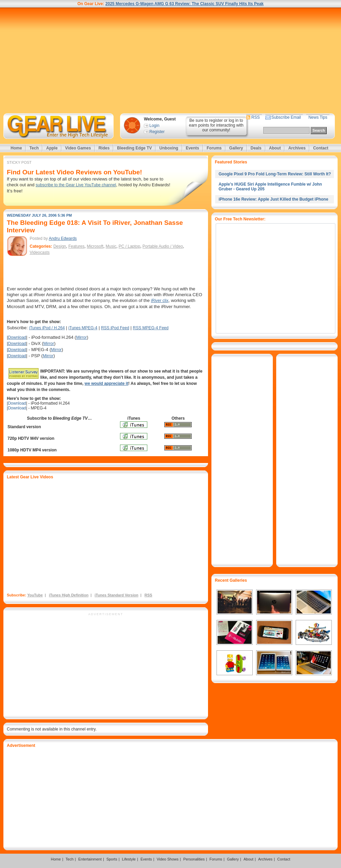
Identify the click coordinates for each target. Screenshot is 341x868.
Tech (34, 148)
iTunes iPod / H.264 (47, 328)
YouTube (35, 595)
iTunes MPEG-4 (83, 328)
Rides (104, 148)
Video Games (78, 148)
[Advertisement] (170, 60)
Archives (297, 148)
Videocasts (40, 252)
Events (192, 148)
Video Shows (167, 859)
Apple (52, 148)
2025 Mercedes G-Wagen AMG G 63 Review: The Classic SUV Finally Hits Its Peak (184, 4)
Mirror (81, 337)
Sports (112, 859)
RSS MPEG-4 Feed (151, 328)
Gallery (236, 148)
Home (16, 148)
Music (111, 246)
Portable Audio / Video (163, 246)
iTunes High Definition (69, 595)
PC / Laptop (129, 246)
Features (76, 246)
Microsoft (95, 246)
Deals (256, 148)
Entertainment (90, 859)
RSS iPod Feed (115, 328)
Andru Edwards (63, 238)
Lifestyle (129, 859)
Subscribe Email (286, 117)
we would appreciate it (106, 384)
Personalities (194, 859)
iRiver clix (160, 301)
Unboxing (169, 148)
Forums (214, 148)
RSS (256, 117)
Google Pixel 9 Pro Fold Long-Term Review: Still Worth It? (275, 174)
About (275, 148)
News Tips (318, 117)
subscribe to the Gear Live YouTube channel (76, 185)
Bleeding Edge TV (134, 148)
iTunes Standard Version (117, 595)
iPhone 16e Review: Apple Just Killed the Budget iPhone (273, 199)
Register (157, 132)
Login (154, 126)
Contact (321, 148)
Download (17, 337)
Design (60, 246)
